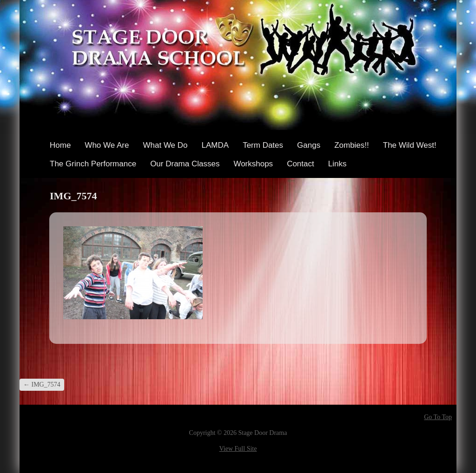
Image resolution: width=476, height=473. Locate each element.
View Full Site (238, 449)
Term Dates (263, 145)
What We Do (165, 145)
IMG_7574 (42, 384)
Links (337, 164)
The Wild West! (410, 145)
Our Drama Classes (185, 164)
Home (60, 145)
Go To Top (438, 417)
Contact (301, 164)
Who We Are (107, 145)
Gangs (309, 145)
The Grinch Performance (93, 164)
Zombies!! (352, 145)
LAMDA (215, 145)
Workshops (253, 164)
